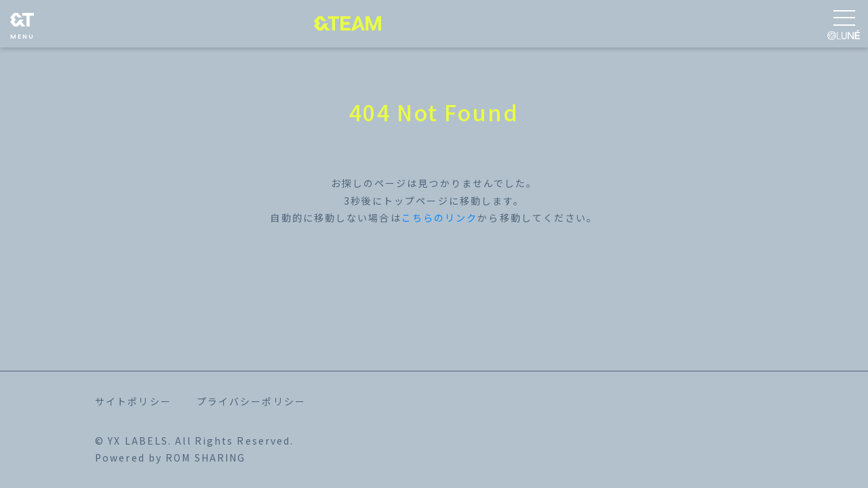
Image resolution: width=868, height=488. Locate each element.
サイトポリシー (133, 401)
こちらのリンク (440, 218)
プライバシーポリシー (251, 401)
